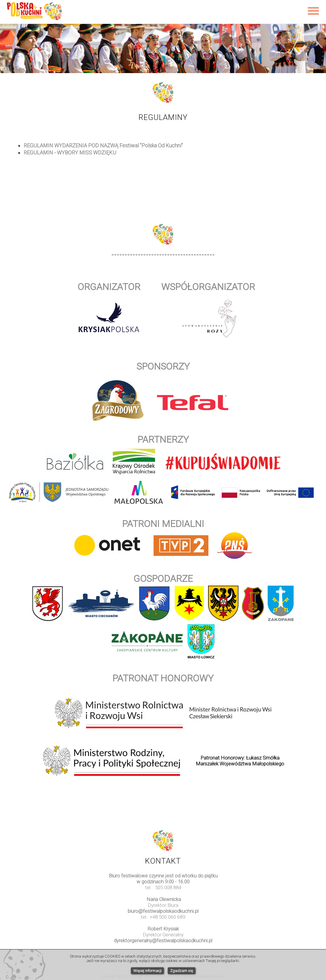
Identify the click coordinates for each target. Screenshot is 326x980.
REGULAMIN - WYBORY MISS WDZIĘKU (70, 153)
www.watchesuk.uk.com (163, 946)
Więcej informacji (147, 971)
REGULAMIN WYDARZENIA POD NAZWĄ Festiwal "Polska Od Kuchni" (103, 145)
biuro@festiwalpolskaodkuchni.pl (163, 911)
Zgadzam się (182, 971)
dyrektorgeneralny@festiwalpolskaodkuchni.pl (163, 941)
